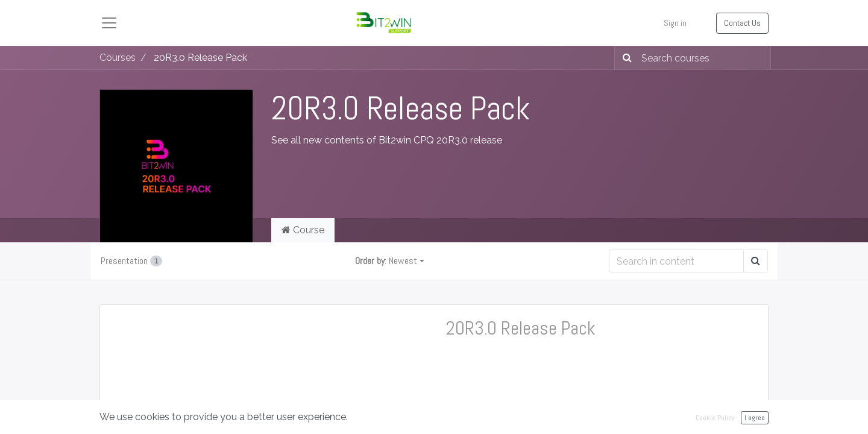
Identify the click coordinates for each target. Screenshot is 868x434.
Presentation (131, 261)
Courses (118, 58)
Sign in (675, 23)
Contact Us (742, 23)
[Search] (625, 58)
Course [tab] (303, 230)
